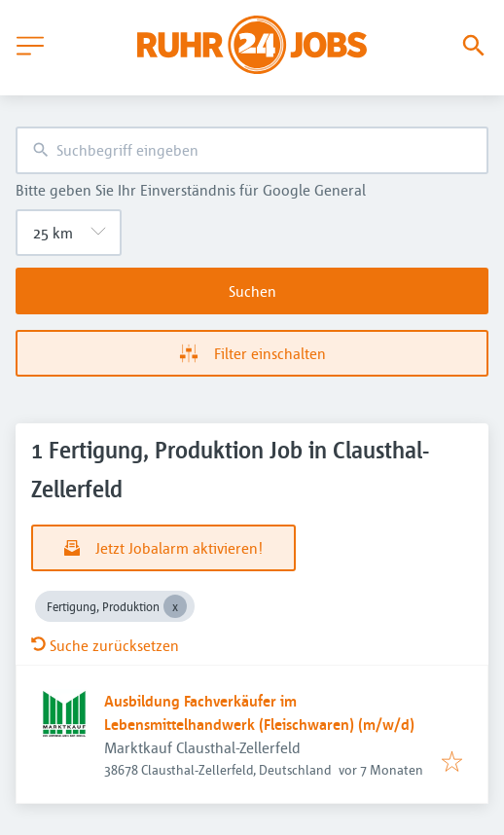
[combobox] (252, 150)
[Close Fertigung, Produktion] (175, 606)
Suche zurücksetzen (105, 645)
